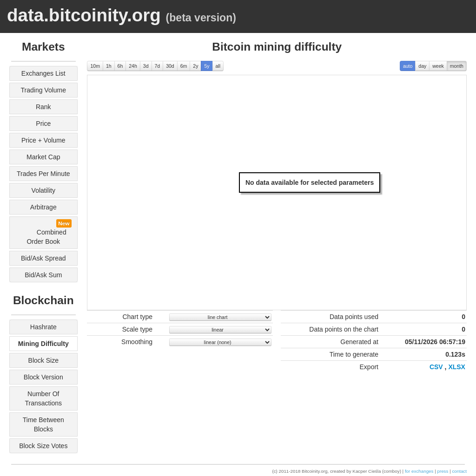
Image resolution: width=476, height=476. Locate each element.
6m (184, 66)
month (457, 66)
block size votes (43, 446)
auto (408, 66)
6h (120, 66)
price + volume (43, 140)
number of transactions (43, 398)
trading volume (44, 90)
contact (459, 471)
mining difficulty (43, 344)
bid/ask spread (43, 258)
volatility (43, 190)
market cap (43, 157)
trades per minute (43, 174)
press (443, 471)
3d (146, 66)
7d (158, 66)
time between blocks (43, 424)
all (218, 66)
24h (133, 66)
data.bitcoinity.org (84, 15)
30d (170, 66)
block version (43, 377)
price (43, 124)
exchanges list (43, 73)
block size (43, 360)
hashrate (43, 327)
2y (195, 66)
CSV (436, 367)
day (422, 66)
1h (109, 66)
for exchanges (419, 471)
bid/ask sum (43, 275)
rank (43, 107)
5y (207, 66)
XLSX (457, 367)
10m (95, 66)
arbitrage (43, 207)
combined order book (46, 232)
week (438, 66)
